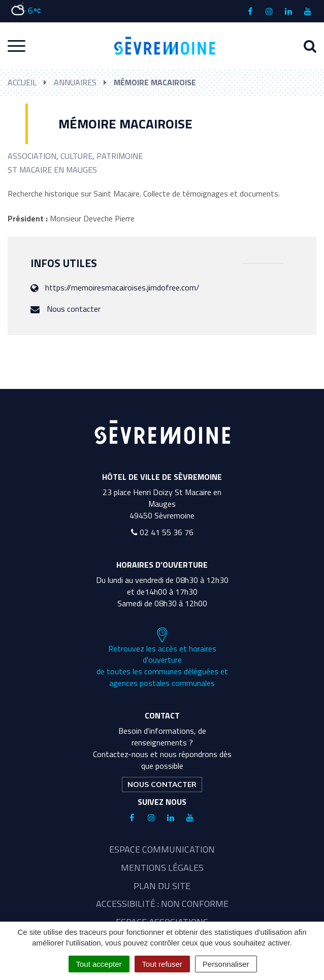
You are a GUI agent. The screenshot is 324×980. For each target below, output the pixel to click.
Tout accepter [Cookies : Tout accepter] (99, 964)
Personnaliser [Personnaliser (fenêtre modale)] (226, 964)
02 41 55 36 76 (162, 532)
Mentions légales (162, 868)
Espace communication (162, 849)
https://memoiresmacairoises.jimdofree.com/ (122, 287)
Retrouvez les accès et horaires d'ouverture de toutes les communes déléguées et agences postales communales (162, 658)
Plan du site (162, 886)
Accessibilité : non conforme (162, 904)
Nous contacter (74, 309)
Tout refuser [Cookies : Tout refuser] (162, 964)
